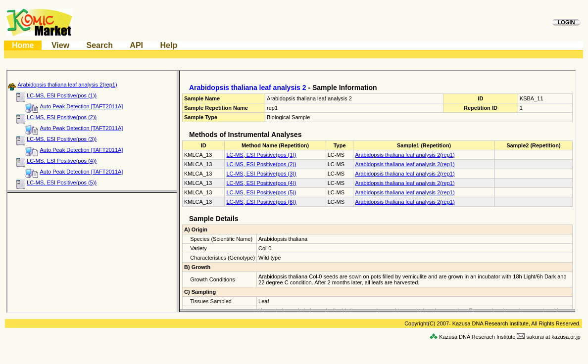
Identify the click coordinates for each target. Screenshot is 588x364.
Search (100, 45)
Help (169, 45)
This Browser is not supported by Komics (291, 191)
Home (23, 45)
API (136, 45)
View (60, 45)
